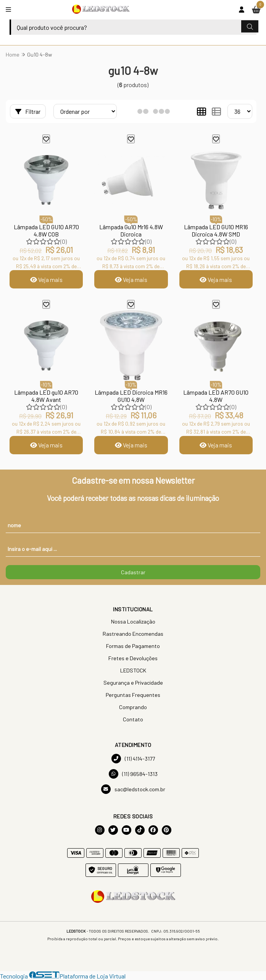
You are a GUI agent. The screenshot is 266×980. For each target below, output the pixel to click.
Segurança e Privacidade (133, 683)
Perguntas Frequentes (133, 695)
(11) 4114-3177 (133, 759)
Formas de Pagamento (133, 646)
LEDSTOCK (133, 670)
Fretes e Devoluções (133, 658)
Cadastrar (133, 572)
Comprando (133, 707)
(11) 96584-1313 (133, 774)
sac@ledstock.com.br (133, 789)
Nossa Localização (133, 621)
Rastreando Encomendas (133, 634)
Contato (133, 719)
